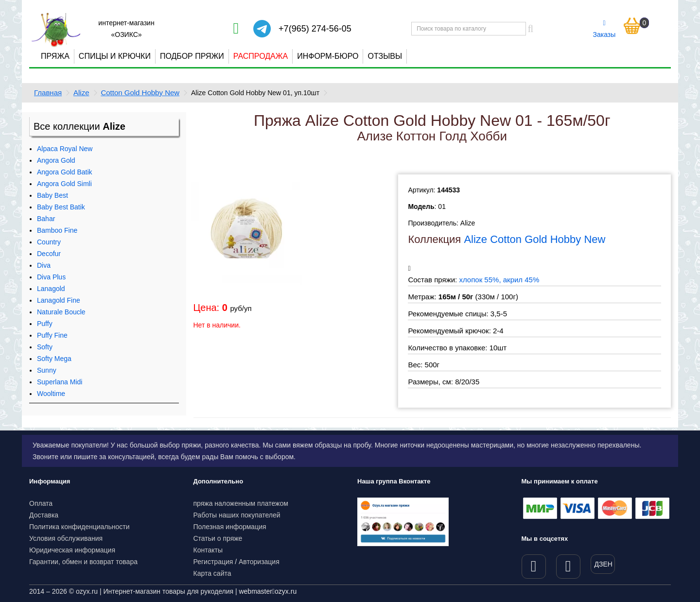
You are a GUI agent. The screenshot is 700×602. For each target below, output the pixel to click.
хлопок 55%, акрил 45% (499, 280)
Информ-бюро (328, 56)
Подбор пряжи (192, 56)
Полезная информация (230, 527)
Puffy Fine (52, 335)
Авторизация (259, 562)
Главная (48, 93)
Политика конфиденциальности (79, 527)
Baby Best (52, 195)
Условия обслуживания (66, 538)
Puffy (45, 324)
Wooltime (51, 394)
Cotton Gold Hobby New (140, 93)
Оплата (41, 503)
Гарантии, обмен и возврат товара (83, 562)
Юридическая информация (72, 550)
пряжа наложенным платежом (241, 503)
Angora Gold (56, 160)
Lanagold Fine (59, 300)
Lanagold (51, 289)
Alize (81, 93)
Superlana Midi (60, 382)
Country (49, 242)
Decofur (49, 254)
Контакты (208, 550)
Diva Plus (51, 277)
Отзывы (385, 56)
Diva (44, 265)
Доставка (44, 515)
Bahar (46, 219)
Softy (45, 347)
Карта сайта (212, 573)
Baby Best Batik (61, 207)
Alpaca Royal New (65, 149)
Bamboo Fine (57, 230)
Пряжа (55, 56)
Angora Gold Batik (65, 172)
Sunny (47, 370)
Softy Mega (54, 359)
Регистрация (213, 562)
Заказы (604, 29)
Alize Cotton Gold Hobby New (534, 239)
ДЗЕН (604, 564)
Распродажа (261, 56)
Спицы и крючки (115, 56)
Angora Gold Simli (64, 184)
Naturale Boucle (61, 312)
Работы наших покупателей (237, 515)
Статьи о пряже (218, 538)
